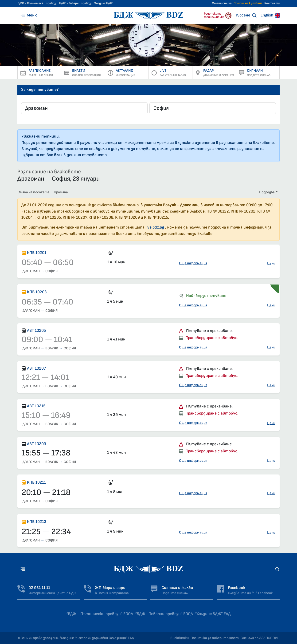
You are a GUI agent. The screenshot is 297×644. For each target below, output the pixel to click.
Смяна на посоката (34, 192)
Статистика (222, 3)
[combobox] (84, 108)
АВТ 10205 (36, 330)
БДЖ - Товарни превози (76, 3)
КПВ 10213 (37, 522)
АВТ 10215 (36, 406)
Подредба (267, 192)
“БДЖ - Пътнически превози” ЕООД (100, 614)
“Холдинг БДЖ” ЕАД (213, 614)
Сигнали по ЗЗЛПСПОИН (260, 638)
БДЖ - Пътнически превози (37, 3)
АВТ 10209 (37, 444)
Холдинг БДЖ (104, 3)
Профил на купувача (248, 3)
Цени (271, 263)
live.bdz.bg (155, 227)
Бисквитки (180, 638)
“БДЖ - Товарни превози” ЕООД (164, 614)
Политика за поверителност (215, 638)
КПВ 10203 (37, 292)
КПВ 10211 (36, 482)
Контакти (272, 3)
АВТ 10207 (36, 368)
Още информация (193, 263)
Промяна (61, 192)
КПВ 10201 (37, 253)
